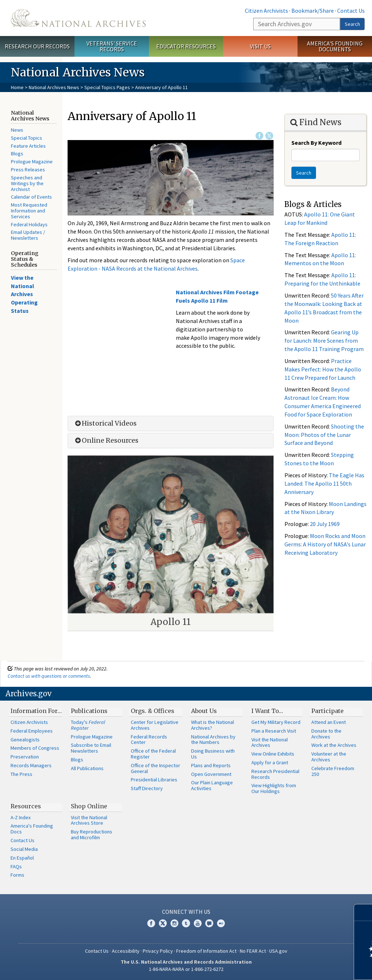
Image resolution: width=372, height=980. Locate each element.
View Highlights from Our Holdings (274, 788)
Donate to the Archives (326, 734)
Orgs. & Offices (153, 711)
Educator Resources (186, 46)
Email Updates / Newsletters (28, 235)
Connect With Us (186, 912)
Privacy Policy (158, 951)
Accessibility (126, 951)
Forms (17, 875)
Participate (327, 711)
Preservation (25, 757)
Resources (26, 806)
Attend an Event (329, 722)
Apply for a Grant (270, 762)
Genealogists (25, 740)
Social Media (24, 849)
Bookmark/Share (313, 11)
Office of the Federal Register (153, 754)
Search (352, 24)
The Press (21, 774)
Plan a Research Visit (274, 731)
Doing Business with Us (213, 754)
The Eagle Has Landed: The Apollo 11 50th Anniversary (324, 483)
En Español (22, 858)
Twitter (269, 136)
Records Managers (31, 765)
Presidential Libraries (154, 780)
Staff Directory (147, 788)
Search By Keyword (316, 143)
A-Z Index (21, 817)
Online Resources (106, 441)
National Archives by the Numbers (213, 740)
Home (17, 87)
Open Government (211, 774)
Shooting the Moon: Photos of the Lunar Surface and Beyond (324, 435)
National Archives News (54, 87)
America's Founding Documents (335, 46)
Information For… (36, 711)
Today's (88, 725)
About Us (204, 711)
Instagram (174, 923)
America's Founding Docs (32, 829)
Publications (89, 711)
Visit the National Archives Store (89, 820)
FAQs (16, 867)
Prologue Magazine (32, 162)
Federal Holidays (29, 224)
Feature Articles (28, 146)
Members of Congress (35, 748)
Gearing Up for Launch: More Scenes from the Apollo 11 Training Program (324, 340)
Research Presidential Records (275, 774)
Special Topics (27, 138)
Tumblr (186, 923)
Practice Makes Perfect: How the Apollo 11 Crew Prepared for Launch (323, 369)
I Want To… (267, 711)
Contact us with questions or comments (49, 676)
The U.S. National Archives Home (78, 18)
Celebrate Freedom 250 (333, 771)
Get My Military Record (276, 722)
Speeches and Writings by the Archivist (27, 183)
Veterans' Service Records (112, 46)
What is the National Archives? (213, 725)
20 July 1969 (325, 524)
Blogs (17, 154)
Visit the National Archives (270, 742)
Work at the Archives (334, 745)
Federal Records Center (149, 740)
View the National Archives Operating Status (24, 294)
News (17, 130)
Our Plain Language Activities (212, 785)
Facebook (259, 136)
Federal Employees (32, 731)
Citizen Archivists (266, 11)
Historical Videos (105, 423)
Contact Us (351, 11)
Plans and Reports (211, 765)
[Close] (363, 913)
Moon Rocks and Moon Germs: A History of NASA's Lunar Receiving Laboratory (325, 544)
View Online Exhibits (273, 754)
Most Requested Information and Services (29, 211)
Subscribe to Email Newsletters (91, 748)
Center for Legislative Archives (155, 725)
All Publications (87, 768)
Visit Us (260, 46)
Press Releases (28, 170)
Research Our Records (37, 46)
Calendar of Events (31, 197)
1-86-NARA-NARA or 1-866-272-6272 (186, 969)
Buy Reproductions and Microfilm (92, 834)
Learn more (307, 967)
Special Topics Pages (107, 87)
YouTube (198, 923)
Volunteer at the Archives (329, 757)
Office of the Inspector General (155, 768)
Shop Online (89, 806)
